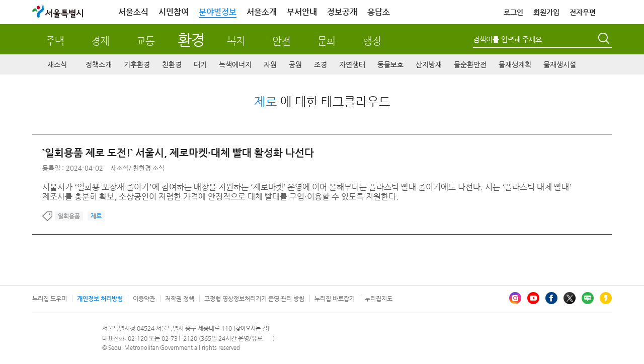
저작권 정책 (180, 299)
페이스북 (551, 298)
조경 (320, 64)
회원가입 (546, 12)
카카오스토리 (606, 298)
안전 (281, 41)
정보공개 (342, 12)
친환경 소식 (149, 168)
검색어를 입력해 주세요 (507, 39)
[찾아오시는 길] (251, 329)
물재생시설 (560, 64)
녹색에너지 (235, 64)
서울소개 (262, 12)
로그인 (513, 12)
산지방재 (429, 64)
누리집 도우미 (50, 299)
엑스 (570, 298)
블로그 (588, 298)
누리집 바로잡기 (335, 299)
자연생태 (352, 64)
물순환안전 (470, 64)
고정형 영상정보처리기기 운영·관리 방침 (254, 299)
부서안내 (302, 12)
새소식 (57, 64)
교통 (145, 41)
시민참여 (174, 12)
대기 (200, 64)
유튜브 (533, 298)
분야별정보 (218, 12)
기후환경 (137, 64)
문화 (327, 41)
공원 (295, 64)
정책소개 (99, 64)
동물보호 (390, 64)
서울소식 (133, 12)
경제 (100, 41)
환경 (191, 40)
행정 (372, 41)
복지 (236, 41)
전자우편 (583, 12)
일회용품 (69, 216)
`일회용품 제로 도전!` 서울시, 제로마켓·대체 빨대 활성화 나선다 (178, 153)
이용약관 (144, 299)
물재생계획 (515, 64)
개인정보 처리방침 (100, 299)
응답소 (379, 12)
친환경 (172, 64)
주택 (55, 41)
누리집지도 (379, 299)
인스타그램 (515, 298)
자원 (270, 64)
